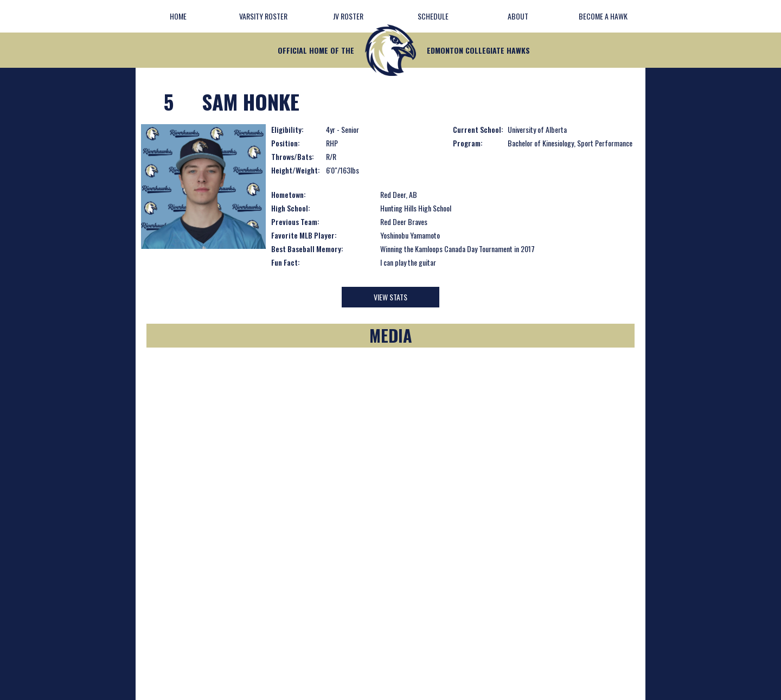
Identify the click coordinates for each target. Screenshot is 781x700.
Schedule (433, 16)
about (518, 16)
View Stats (390, 297)
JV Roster (348, 16)
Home (178, 16)
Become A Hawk (603, 16)
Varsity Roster (263, 16)
